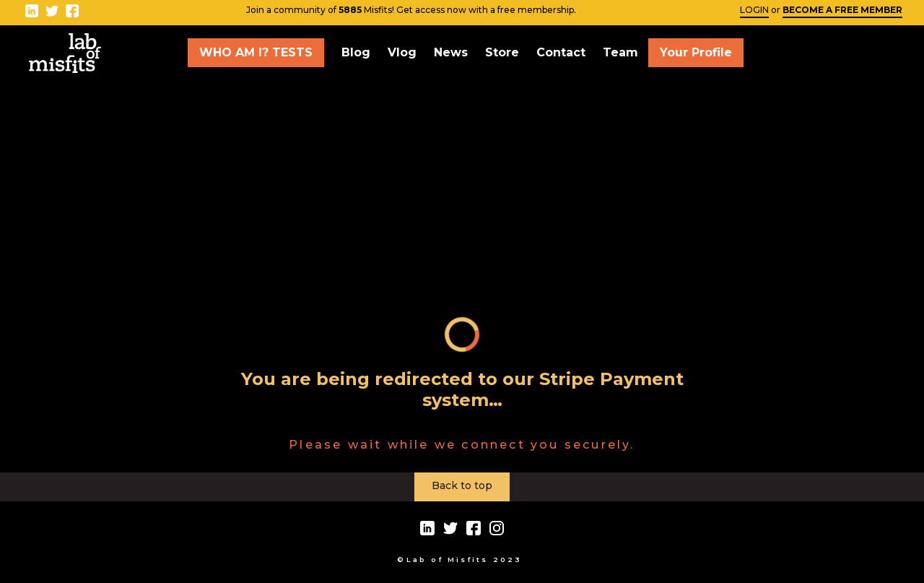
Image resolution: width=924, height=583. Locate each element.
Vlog (402, 52)
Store (502, 52)
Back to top (462, 485)
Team (620, 52)
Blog (356, 52)
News (451, 52)
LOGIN (754, 10)
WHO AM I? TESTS (256, 52)
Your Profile (696, 52)
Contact (561, 52)
